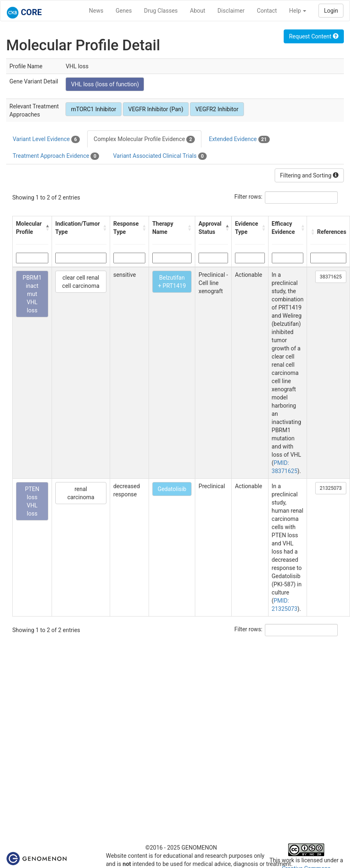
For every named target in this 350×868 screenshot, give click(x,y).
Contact (267, 11)
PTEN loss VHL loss (32, 501)
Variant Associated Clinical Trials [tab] (160, 156)
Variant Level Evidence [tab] (46, 139)
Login (331, 11)
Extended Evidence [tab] (239, 139)
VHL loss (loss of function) (105, 84)
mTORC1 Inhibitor (93, 109)
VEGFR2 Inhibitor (217, 109)
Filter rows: (249, 197)
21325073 (331, 488)
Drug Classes (161, 11)
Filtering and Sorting (309, 175)
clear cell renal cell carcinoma (81, 282)
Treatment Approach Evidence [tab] (56, 156)
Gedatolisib (172, 489)
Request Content (314, 36)
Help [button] (298, 11)
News (96, 11)
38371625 (331, 277)
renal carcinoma (81, 493)
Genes (124, 11)
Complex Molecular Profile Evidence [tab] (144, 139)
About (198, 11)
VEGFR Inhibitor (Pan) (156, 109)
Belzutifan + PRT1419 (172, 282)
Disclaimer (231, 11)
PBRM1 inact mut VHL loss (32, 294)
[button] (46, 228)
